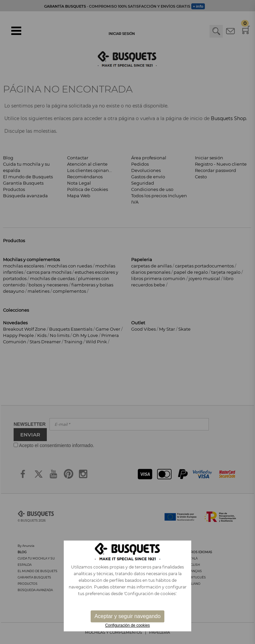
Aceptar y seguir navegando (127, 616)
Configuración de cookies (128, 625)
